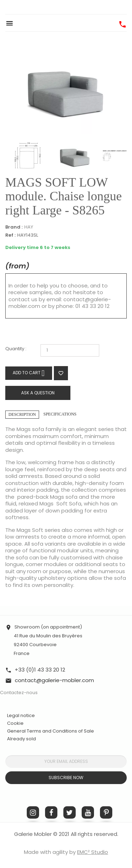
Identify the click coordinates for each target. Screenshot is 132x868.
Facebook (51, 812)
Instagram (33, 812)
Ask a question (38, 393)
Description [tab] (22, 414)
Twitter (70, 812)
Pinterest (106, 812)
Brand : (14, 227)
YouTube (88, 812)
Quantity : (16, 349)
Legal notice (21, 715)
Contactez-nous (19, 693)
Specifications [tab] (60, 414)
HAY (29, 227)
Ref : (10, 235)
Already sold (21, 739)
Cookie (15, 723)
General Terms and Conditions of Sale (51, 731)
